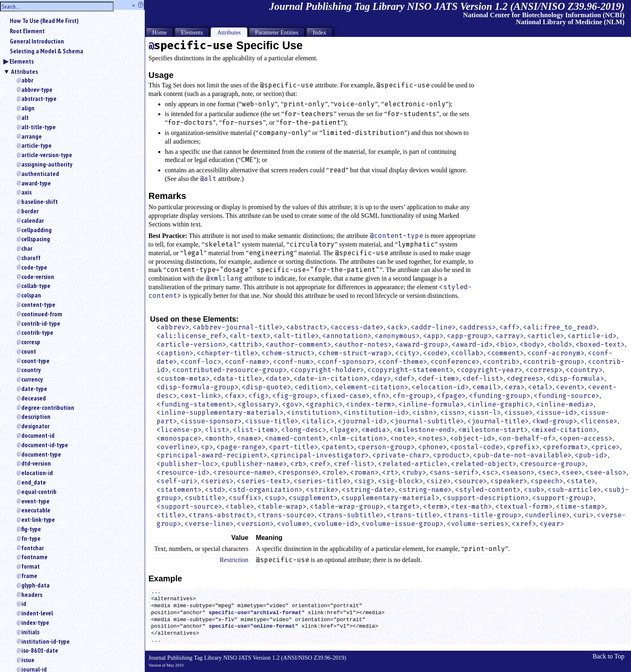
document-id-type (45, 445)
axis (26, 192)
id (24, 603)
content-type (38, 304)
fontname (34, 557)
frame (29, 576)
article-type (36, 145)
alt (25, 117)
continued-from (42, 314)
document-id (38, 435)
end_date (34, 482)
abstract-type (39, 98)
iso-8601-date (40, 650)
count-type (35, 361)
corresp (31, 342)
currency (32, 379)
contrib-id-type (41, 323)
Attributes (24, 71)
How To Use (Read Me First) (44, 21)
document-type (41, 454)
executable (36, 510)
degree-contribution (48, 407)
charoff (31, 258)
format (31, 566)
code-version (38, 277)
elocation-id (37, 473)
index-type (35, 622)
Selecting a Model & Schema (47, 51)
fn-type (31, 538)
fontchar (33, 548)
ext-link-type (38, 519)
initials (30, 632)
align (28, 108)
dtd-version (36, 463)
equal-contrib (39, 491)
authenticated (40, 174)
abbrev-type (37, 89)
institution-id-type (46, 641)
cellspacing (36, 239)
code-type (34, 267)
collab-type (36, 286)
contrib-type (37, 332)
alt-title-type (39, 127)
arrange (32, 136)
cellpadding (36, 230)
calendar (33, 220)
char (27, 248)
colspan (31, 295)
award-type (36, 183)
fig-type (31, 529)
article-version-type (47, 155)
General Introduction (37, 41)
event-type (35, 501)
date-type (34, 389)
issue (28, 660)
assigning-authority (47, 164)
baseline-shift (40, 201)
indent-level (37, 613)
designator (35, 426)
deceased (34, 398)
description (36, 416)
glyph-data (35, 585)
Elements (22, 61)
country (31, 370)
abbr (27, 80)
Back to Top (608, 656)
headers (32, 594)
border (30, 211)
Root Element (27, 31)
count (29, 351)
